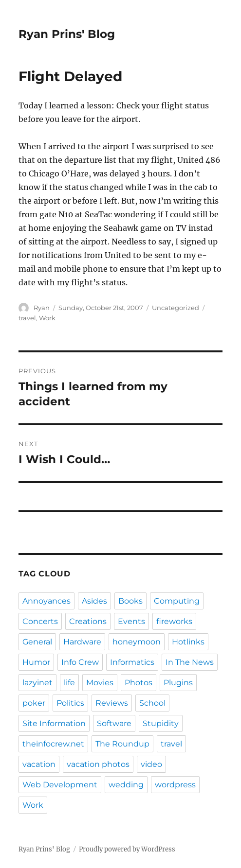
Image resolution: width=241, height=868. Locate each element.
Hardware (82, 642)
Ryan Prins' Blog (67, 34)
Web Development (60, 785)
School (152, 703)
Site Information (54, 723)
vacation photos (98, 764)
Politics (70, 703)
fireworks (174, 621)
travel (27, 318)
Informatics (132, 662)
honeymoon (137, 642)
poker (34, 703)
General (37, 642)
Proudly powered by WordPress (127, 849)
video (151, 764)
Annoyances (46, 601)
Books (130, 601)
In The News (190, 662)
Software (114, 723)
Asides (94, 601)
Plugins (178, 683)
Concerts (40, 621)
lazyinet (37, 683)
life (69, 683)
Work (47, 318)
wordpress (175, 785)
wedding (126, 785)
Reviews (112, 703)
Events (131, 621)
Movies (100, 683)
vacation (39, 764)
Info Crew (80, 662)
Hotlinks (188, 642)
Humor (36, 662)
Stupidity (161, 723)
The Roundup (122, 744)
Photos (139, 683)
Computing (177, 601)
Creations (88, 621)
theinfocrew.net (53, 744)
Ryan (42, 308)
